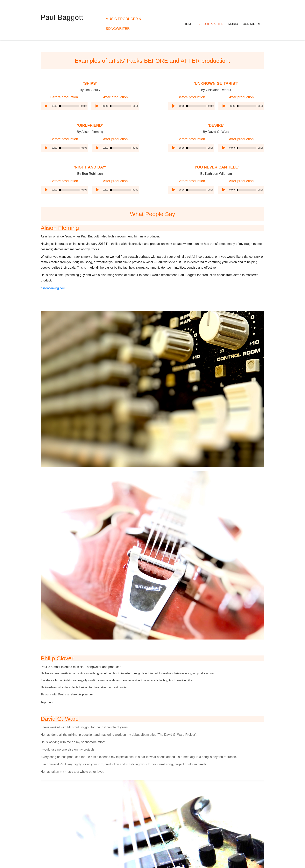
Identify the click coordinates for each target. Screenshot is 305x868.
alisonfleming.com (53, 311)
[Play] (46, 96)
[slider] (69, 96)
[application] (64, 96)
